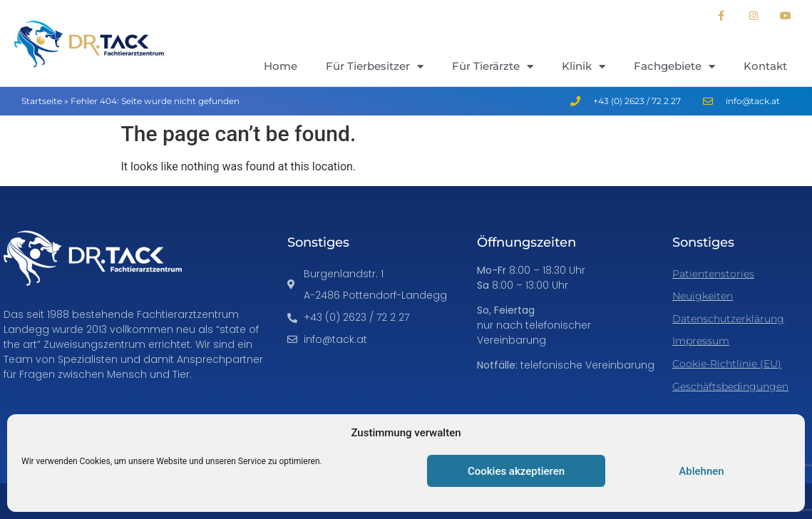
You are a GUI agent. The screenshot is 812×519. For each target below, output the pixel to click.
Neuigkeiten (703, 296)
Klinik (584, 67)
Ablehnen (701, 471)
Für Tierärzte (493, 67)
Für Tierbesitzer (375, 67)
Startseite (42, 101)
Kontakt (765, 66)
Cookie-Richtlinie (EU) (727, 364)
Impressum (701, 341)
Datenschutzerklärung (728, 319)
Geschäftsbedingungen (730, 386)
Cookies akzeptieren (516, 471)
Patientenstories (713, 274)
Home (281, 66)
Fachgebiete (674, 67)
